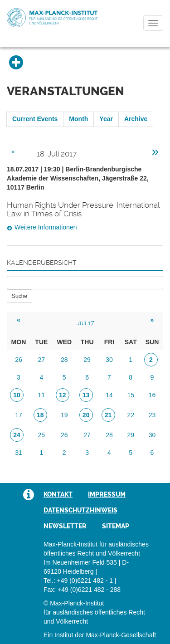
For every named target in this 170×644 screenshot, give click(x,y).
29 (87, 360)
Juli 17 (85, 323)
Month (78, 119)
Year (106, 119)
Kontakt (58, 494)
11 (42, 395)
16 (152, 395)
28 (64, 360)
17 (19, 415)
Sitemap (116, 526)
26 (19, 360)
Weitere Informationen (46, 227)
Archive (136, 119)
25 (42, 435)
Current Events (35, 119)
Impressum (107, 494)
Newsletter (65, 526)
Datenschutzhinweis (80, 510)
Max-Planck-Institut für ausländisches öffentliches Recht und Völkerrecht (52, 18)
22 (131, 415)
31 (19, 453)
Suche (19, 296)
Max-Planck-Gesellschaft (121, 635)
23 (152, 415)
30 (109, 360)
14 (109, 395)
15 (131, 395)
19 (64, 415)
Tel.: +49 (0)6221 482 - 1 (78, 581)
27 (42, 360)
